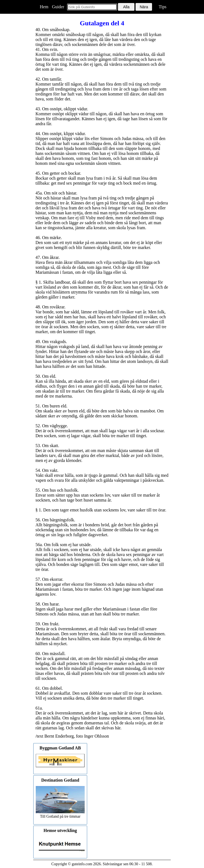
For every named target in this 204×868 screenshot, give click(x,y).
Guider (58, 7)
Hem (44, 7)
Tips (162, 7)
